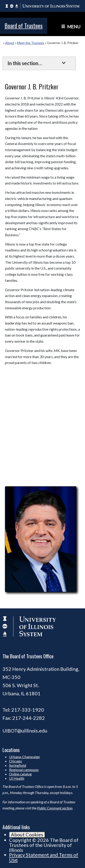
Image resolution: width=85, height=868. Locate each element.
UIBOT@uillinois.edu (25, 731)
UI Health (17, 778)
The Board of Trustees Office (28, 656)
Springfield (18, 765)
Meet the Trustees (31, 43)
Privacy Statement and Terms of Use (44, 857)
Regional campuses (24, 770)
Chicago (16, 761)
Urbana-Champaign (24, 757)
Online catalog (20, 774)
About (10, 43)
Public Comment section (55, 808)
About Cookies (27, 835)
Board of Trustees (24, 26)
